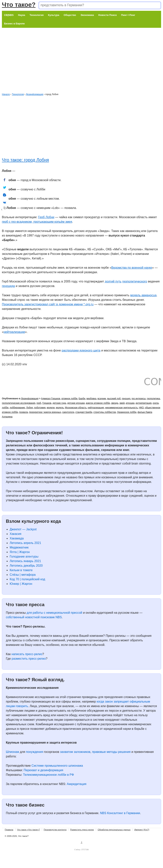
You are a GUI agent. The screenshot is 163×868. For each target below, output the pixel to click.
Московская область (76, 408)
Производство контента (55, 830)
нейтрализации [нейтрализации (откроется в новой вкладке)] (14, 332)
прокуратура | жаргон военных (45, 412)
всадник (102, 399)
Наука (22, 15)
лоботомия (40, 408)
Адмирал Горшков (51, 399)
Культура (54, 15)
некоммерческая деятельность (121, 408)
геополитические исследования (19, 403)
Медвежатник (19, 547)
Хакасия (15, 534)
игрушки (130, 403)
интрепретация (144, 403)
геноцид (126, 399)
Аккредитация (77, 784)
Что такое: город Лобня (25, 160)
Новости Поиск (108, 15)
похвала (24, 412)
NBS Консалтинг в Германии (120, 813)
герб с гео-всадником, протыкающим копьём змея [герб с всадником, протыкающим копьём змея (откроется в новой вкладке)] (37, 222)
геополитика (153, 399)
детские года (59, 403)
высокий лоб (114, 399)
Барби (82, 399)
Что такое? (19, 5)
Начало (6, 94)
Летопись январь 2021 (25, 561)
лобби (5, 408)
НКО (141, 408)
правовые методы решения (111, 752)
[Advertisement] (77, 54)
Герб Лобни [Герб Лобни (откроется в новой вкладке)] (46, 217)
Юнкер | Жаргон (21, 584)
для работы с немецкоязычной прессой (54, 613)
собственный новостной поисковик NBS (34, 617)
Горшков (47, 403)
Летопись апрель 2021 (25, 543)
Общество (70, 15)
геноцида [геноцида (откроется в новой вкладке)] (8, 286)
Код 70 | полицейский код (27, 579)
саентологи (68, 412)
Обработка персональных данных (114, 830)
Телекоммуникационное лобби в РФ (48, 775)
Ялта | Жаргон (20, 552)
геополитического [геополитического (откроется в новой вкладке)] (135, 281)
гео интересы (139, 399)
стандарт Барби (84, 412)
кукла (156, 403)
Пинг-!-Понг (128, 15)
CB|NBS (9, 15)
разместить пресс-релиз (29, 659)
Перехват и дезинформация (43, 770)
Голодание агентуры (24, 557)
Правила (9, 830)
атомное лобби (69, 399)
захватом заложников (75, 752)
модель (60, 408)
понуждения (34, 752)
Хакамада (17, 538)
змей (122, 403)
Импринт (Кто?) (142, 830)
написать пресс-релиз (27, 654)
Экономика (87, 15)
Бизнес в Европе (14, 24)
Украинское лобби (127, 412)
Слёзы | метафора (23, 575)
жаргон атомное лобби (98, 403)
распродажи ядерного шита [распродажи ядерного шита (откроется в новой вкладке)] (81, 350)
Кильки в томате (21, 570)
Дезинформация (35, 94)
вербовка (91, 399)
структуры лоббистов (105, 412)
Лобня (29, 408)
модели (51, 408)
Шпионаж (13, 752)
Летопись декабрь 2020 (26, 566)
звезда (115, 403)
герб (39, 403)
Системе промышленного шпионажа (57, 766)
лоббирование (17, 408)
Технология (37, 15)
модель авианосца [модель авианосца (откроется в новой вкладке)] (143, 295)
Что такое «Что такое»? (29, 830)
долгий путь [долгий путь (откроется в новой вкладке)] (113, 281)
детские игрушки (76, 403)
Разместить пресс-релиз (82, 830)
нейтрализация (96, 408)
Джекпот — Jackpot (23, 529)
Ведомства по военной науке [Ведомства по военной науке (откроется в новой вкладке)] (132, 268)
